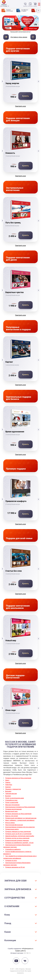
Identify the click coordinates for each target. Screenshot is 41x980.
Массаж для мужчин (13, 805)
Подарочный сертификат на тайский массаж (21, 818)
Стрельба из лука (11, 800)
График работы (20, 951)
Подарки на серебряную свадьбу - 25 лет (20, 843)
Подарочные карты (12, 829)
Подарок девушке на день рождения (18, 831)
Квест (7, 780)
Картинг (8, 787)
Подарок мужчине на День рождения (18, 778)
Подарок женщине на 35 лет (15, 867)
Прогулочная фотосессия (14, 825)
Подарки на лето (11, 860)
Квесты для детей (12, 816)
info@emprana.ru (28, 949)
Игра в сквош (10, 823)
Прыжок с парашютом (13, 789)
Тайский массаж (11, 793)
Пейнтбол (9, 785)
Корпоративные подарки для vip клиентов (20, 827)
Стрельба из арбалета (13, 849)
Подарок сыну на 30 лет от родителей (18, 834)
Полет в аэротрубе (12, 802)
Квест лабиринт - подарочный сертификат (20, 820)
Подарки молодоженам (14, 809)
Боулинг (8, 796)
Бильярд (8, 791)
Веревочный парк (12, 811)
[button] (39, 10)
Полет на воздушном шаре (15, 798)
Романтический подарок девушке (17, 840)
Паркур (8, 782)
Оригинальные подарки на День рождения (20, 807)
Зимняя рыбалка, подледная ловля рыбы (20, 836)
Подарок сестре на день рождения (17, 838)
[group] (20, 24)
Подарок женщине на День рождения (18, 814)
